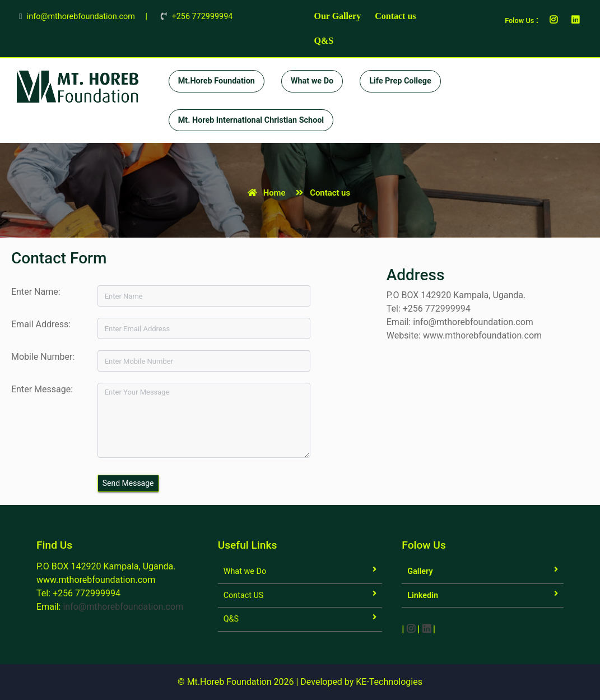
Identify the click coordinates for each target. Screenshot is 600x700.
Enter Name (35, 292)
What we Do (312, 81)
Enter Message (41, 389)
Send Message (128, 483)
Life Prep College (400, 81)
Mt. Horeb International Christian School (251, 120)
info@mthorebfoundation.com (123, 607)
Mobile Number (42, 357)
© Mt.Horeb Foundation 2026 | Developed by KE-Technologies (300, 682)
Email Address (40, 324)
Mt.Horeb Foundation (217, 81)
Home (265, 193)
